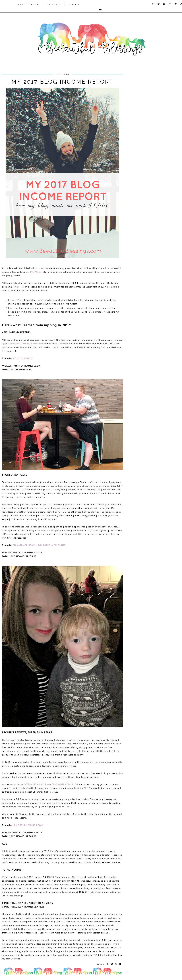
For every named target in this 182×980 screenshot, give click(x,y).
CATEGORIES (54, 4)
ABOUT (35, 4)
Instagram (36, 272)
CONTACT (74, 4)
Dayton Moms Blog (35, 784)
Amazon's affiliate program (26, 344)
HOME (21, 4)
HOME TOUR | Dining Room (28, 825)
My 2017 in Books (23, 358)
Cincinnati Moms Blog (65, 784)
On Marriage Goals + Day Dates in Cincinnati (39, 545)
